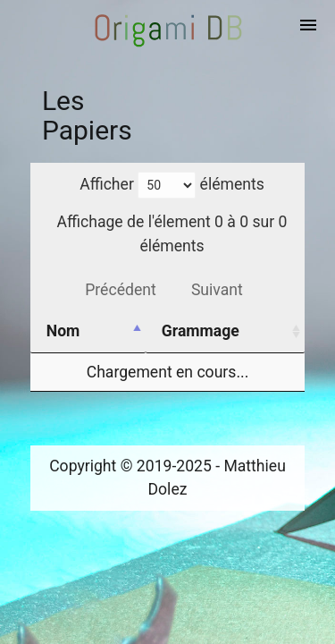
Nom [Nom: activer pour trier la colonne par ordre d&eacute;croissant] (63, 331)
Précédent (121, 290)
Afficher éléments (172, 184)
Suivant (217, 290)
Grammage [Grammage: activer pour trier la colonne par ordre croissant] (201, 331)
